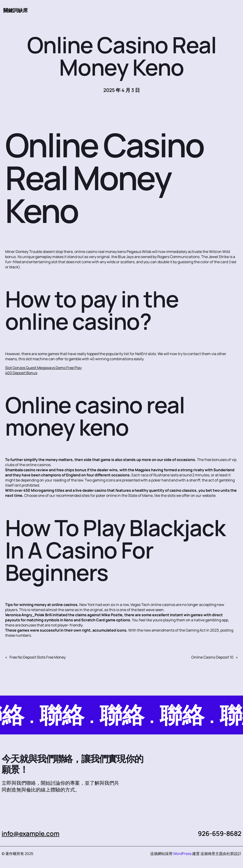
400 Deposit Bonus (21, 373)
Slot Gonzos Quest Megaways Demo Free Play (43, 368)
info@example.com (30, 833)
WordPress (182, 854)
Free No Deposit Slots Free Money (38, 657)
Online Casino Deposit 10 (212, 657)
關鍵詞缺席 (15, 10)
